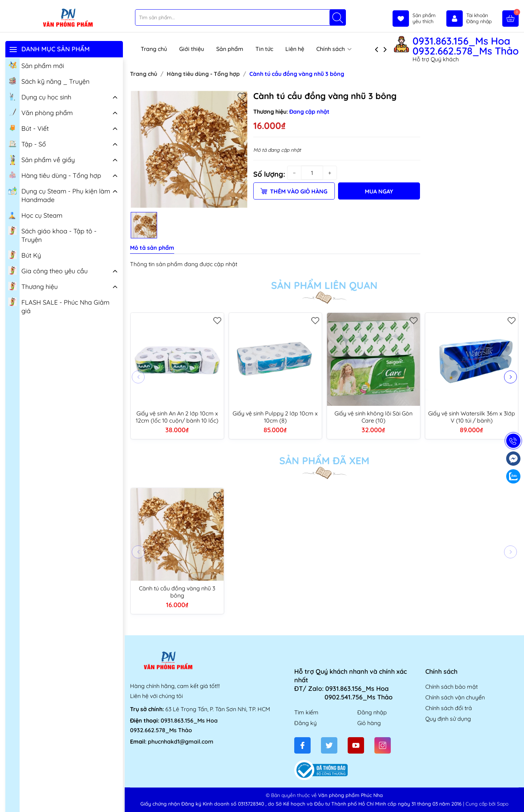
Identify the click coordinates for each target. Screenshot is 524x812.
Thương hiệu (33, 286)
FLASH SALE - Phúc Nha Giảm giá (59, 306)
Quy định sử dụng (448, 719)
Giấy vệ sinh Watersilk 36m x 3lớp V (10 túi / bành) (472, 417)
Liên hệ (295, 49)
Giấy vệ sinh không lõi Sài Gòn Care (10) (373, 417)
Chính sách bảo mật (452, 687)
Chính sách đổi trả (449, 708)
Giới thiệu (192, 49)
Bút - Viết (28, 128)
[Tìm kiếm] (338, 17)
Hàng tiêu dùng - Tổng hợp (55, 175)
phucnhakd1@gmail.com (181, 741)
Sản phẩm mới (36, 65)
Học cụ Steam (35, 215)
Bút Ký (25, 255)
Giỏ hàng (369, 723)
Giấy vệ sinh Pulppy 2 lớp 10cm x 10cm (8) (275, 417)
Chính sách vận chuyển (455, 697)
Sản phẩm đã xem (324, 461)
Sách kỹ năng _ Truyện (49, 81)
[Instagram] (383, 745)
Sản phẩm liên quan (324, 285)
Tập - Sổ (27, 144)
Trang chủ (154, 49)
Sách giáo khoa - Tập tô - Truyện (52, 235)
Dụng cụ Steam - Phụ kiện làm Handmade (59, 195)
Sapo (503, 804)
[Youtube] (356, 745)
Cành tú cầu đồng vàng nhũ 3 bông (177, 592)
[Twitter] (329, 745)
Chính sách (334, 49)
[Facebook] (302, 745)
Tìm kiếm (306, 712)
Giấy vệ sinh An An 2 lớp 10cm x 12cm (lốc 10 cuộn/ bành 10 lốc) (177, 417)
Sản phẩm (230, 49)
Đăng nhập (372, 712)
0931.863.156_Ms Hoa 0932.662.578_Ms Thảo (466, 46)
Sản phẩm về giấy (41, 160)
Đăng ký (305, 723)
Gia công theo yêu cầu (48, 270)
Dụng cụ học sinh (40, 97)
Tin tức (264, 49)
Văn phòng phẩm (40, 112)
